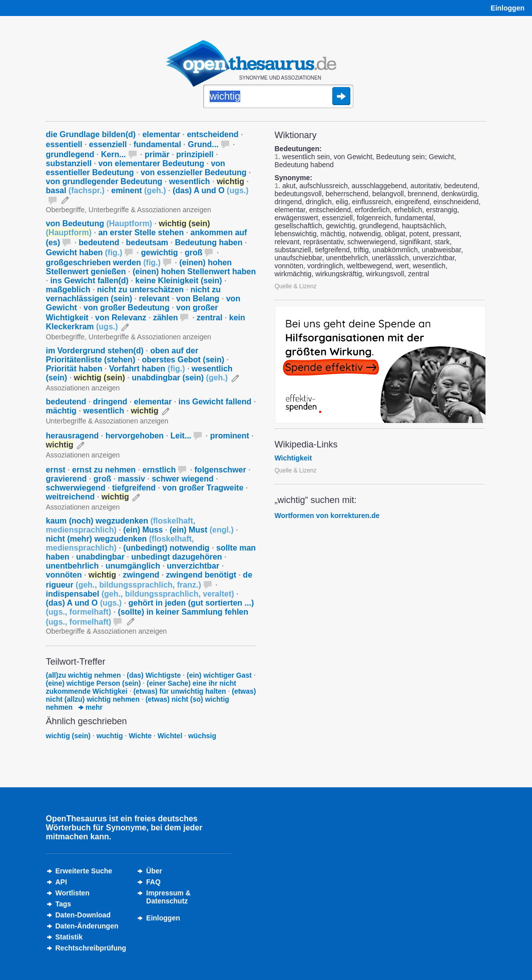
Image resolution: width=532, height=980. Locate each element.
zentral (210, 318)
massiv (132, 479)
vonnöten (64, 575)
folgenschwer (220, 470)
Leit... (181, 436)
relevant (154, 299)
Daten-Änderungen (87, 926)
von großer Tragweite (203, 488)
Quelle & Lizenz (296, 286)
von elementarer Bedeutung (151, 163)
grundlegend (70, 154)
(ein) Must (202, 530)
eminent (138, 190)
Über (154, 871)
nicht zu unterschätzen (140, 290)
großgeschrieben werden (103, 263)
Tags (64, 904)
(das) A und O (211, 190)
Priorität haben (74, 369)
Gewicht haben (84, 253)
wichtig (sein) (68, 736)
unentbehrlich (73, 566)
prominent (230, 436)
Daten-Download (83, 915)
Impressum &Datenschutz (168, 897)
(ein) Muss (143, 530)
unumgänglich (133, 566)
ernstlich (159, 470)
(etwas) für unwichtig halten (179, 691)
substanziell (69, 163)
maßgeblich (68, 290)
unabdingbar (100, 557)
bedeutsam (147, 242)
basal (75, 190)
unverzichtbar (193, 566)
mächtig (61, 411)
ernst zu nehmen (104, 470)
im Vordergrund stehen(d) (95, 351)
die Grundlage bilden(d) (91, 134)
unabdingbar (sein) (180, 378)
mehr (91, 707)
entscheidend (212, 134)
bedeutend (99, 242)
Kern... (114, 154)
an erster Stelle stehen (141, 232)
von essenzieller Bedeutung (194, 172)
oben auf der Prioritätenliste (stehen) (122, 355)
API (61, 882)
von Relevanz (121, 318)
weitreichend (71, 497)
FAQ (153, 882)
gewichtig (160, 253)
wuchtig (110, 736)
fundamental (157, 144)
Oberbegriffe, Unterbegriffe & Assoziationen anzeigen (129, 210)
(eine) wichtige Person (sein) (94, 683)
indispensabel (140, 594)
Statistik (69, 937)
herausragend (73, 436)
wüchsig (202, 736)
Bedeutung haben (208, 242)
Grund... (203, 144)
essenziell (108, 144)
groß (194, 253)
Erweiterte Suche (84, 871)
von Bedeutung (99, 223)
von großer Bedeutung (127, 308)
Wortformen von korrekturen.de (327, 516)
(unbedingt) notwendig (166, 548)
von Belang (198, 299)
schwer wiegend (183, 479)
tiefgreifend (134, 488)
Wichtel (170, 736)
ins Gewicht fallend (215, 402)
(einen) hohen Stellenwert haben (194, 272)
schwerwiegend (76, 488)
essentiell (64, 144)
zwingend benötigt (201, 575)
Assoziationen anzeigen (83, 388)
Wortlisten (73, 893)
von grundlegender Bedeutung (104, 181)
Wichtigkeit (294, 458)
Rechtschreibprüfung (91, 948)
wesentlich (190, 181)
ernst (56, 470)
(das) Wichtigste (154, 675)
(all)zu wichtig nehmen (84, 675)
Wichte (140, 736)
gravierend (67, 479)
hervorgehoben (135, 436)
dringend (110, 402)
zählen (166, 318)
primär (157, 154)
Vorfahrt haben (147, 369)
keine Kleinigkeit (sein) (178, 281)
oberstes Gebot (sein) (183, 360)
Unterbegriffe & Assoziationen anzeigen (107, 421)
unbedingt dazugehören (176, 557)
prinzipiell (195, 154)
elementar (161, 134)
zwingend (141, 575)
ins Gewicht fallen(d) (89, 281)
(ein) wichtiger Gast (219, 675)
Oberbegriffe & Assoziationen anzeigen (107, 631)
